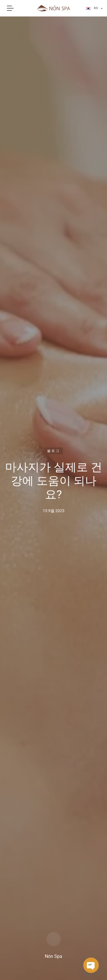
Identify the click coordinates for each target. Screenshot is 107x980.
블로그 (54, 451)
